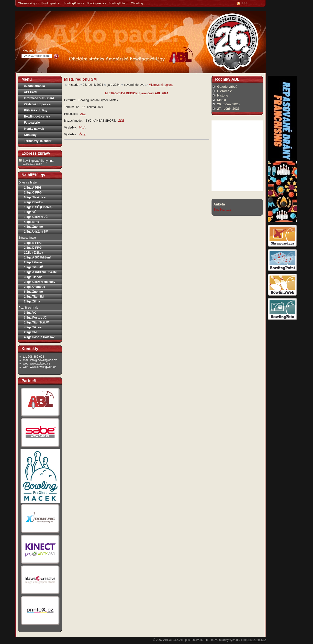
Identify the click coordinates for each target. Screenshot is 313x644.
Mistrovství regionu (161, 85)
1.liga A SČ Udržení (37, 258)
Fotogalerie (32, 123)
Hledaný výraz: (32, 51)
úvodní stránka (34, 86)
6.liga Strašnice (35, 197)
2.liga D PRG (33, 248)
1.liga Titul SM (34, 297)
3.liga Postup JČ (35, 318)
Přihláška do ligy (36, 110)
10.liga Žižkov (34, 253)
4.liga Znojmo (33, 227)
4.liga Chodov (34, 202)
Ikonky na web (34, 129)
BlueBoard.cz (222, 210)
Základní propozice (37, 104)
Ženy (82, 134)
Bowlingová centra (37, 117)
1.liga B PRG (33, 243)
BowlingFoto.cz (118, 3)
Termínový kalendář (38, 141)
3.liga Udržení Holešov (40, 282)
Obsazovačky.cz (28, 3)
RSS (244, 3)
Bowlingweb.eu (51, 3)
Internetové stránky (216, 640)
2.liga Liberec (33, 262)
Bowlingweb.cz (96, 3)
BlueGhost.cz (257, 640)
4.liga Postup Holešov (39, 337)
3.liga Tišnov (33, 277)
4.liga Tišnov (33, 327)
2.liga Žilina (32, 301)
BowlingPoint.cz (74, 3)
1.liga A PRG (33, 188)
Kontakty (30, 135)
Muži (82, 128)
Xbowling (137, 3)
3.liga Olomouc (34, 287)
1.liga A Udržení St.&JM (40, 272)
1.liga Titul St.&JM (37, 322)
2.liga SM (30, 332)
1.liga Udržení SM (36, 232)
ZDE (121, 121)
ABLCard (30, 92)
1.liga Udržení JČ (36, 217)
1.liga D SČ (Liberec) (38, 207)
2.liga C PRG (33, 193)
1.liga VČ (30, 212)
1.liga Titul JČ (34, 267)
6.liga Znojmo (33, 292)
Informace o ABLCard (39, 98)
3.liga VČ (30, 313)
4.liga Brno (32, 222)
